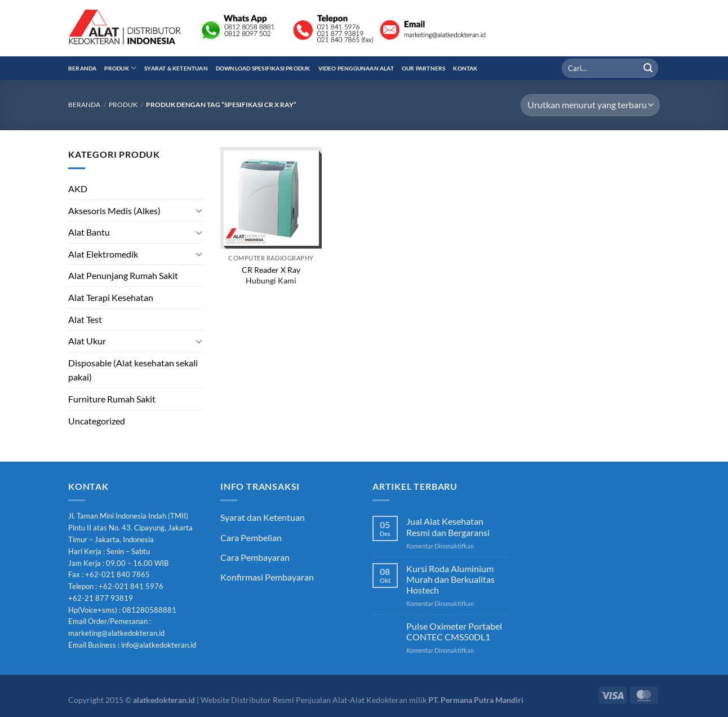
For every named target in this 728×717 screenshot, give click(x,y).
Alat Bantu (89, 232)
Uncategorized (97, 421)
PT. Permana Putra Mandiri (476, 700)
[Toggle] (199, 210)
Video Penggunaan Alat (356, 68)
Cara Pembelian (251, 537)
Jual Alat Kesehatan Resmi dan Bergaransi (448, 526)
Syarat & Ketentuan (176, 68)
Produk (120, 68)
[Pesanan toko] (590, 105)
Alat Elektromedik (103, 254)
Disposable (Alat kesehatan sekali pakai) (133, 370)
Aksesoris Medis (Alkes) (114, 211)
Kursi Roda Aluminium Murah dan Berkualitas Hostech (450, 579)
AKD (78, 189)
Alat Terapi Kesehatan (111, 297)
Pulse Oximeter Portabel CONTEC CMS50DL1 (454, 631)
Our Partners (424, 68)
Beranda (82, 68)
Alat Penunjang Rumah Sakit (123, 275)
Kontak (465, 68)
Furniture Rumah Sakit (112, 399)
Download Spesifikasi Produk (263, 68)
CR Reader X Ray (271, 270)
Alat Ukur (87, 341)
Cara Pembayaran (255, 557)
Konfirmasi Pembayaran (267, 577)
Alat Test (85, 319)
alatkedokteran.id (164, 700)
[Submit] (648, 68)
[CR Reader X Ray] (271, 198)
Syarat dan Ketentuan (263, 517)
